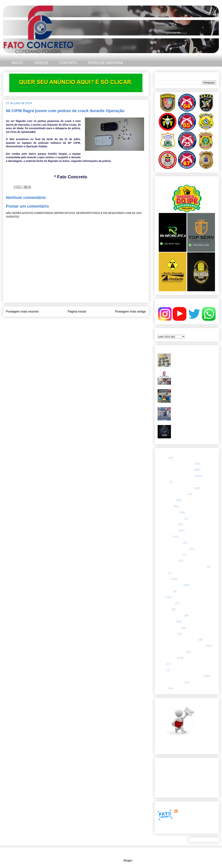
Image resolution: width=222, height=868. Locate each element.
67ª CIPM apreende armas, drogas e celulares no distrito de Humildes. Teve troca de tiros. (194, 376)
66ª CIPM (163, 482)
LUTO (161, 597)
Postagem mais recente (22, 312)
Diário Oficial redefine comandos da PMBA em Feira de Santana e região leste (194, 412)
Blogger (128, 860)
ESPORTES (165, 537)
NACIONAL (164, 609)
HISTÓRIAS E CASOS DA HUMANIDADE (182, 567)
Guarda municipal (168, 561)
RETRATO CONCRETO (171, 652)
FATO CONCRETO (189, 811)
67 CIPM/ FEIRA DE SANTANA (176, 488)
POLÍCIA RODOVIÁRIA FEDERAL (177, 640)
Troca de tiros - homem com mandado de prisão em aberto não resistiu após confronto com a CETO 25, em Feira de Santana (194, 360)
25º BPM (163, 458)
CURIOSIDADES (168, 524)
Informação (164, 579)
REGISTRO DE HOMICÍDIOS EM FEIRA (181, 646)
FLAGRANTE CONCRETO (173, 549)
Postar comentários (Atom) (81, 324)
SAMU (161, 664)
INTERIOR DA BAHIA (170, 585)
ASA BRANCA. (166, 500)
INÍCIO (17, 63)
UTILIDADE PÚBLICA (170, 682)
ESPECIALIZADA (168, 530)
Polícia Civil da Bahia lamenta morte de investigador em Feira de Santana (194, 428)
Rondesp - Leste (167, 658)
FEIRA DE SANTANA (106, 63)
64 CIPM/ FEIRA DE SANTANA (176, 464)
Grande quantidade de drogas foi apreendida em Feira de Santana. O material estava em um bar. (194, 394)
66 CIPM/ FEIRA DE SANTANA (176, 476)
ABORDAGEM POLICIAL (172, 494)
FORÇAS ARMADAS (170, 555)
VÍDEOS (41, 63)
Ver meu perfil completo (171, 829)
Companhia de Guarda (171, 518)
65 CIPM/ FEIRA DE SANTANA (176, 470)
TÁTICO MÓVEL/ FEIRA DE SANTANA (180, 676)
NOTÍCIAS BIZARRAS (171, 615)
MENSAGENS (166, 603)
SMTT (161, 670)
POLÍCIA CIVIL (166, 622)
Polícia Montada (167, 634)
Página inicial (77, 312)
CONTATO (68, 63)
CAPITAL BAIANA (168, 512)
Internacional (165, 591)
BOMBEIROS (165, 506)
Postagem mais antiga (130, 312)
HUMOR (163, 573)
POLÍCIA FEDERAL (169, 628)
